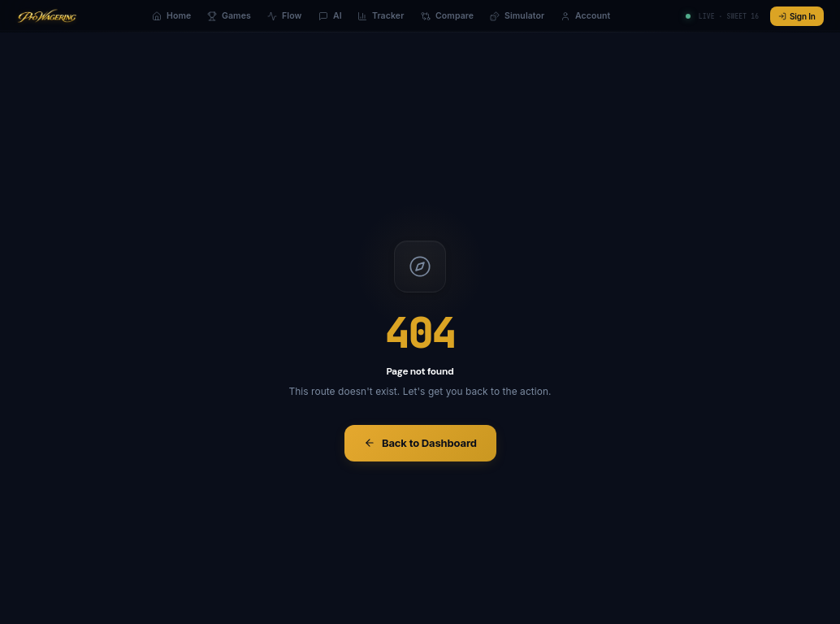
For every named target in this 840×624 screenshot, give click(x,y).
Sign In (797, 16)
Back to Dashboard (420, 443)
